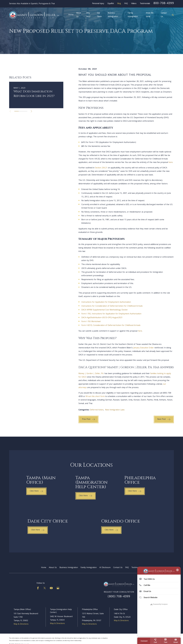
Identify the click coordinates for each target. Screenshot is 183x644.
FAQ (126, 4)
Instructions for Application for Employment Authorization (106, 302)
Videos (134, 4)
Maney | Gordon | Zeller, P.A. (91, 374)
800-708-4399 (164, 3)
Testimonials (145, 4)
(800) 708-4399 (119, 597)
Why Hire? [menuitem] (88, 15)
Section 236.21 (101, 168)
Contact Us (118, 568)
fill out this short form (95, 397)
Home (44, 568)
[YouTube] (51, 588)
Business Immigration (69, 568)
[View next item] (31, 140)
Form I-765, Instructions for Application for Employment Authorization (111, 314)
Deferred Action (97, 410)
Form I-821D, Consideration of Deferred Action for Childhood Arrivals (111, 325)
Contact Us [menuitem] (164, 15)
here (171, 162)
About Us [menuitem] (79, 15)
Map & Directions (21, 624)
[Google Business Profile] (58, 588)
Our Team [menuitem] (99, 15)
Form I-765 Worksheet (91, 322)
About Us (53, 568)
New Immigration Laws (115, 410)
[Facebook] (38, 588)
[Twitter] (45, 588)
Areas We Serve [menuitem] (150, 15)
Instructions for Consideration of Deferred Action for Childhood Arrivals (112, 306)
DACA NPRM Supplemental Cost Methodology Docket (104, 310)
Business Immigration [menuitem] (113, 15)
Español (111, 4)
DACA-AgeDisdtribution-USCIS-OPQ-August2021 (102, 318)
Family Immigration (89, 568)
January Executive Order (143, 348)
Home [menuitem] (71, 15)
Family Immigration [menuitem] (133, 15)
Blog (119, 4)
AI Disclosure (105, 568)
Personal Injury (98, 4)
